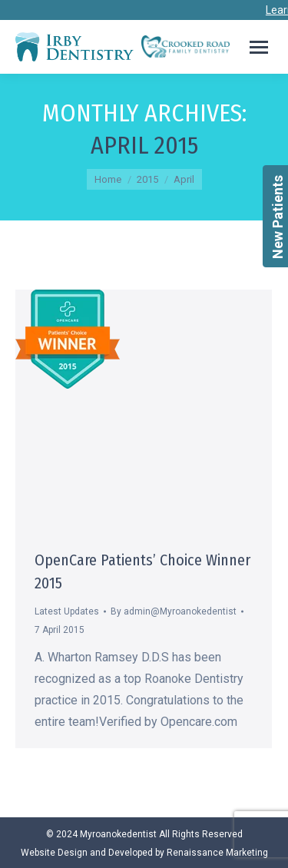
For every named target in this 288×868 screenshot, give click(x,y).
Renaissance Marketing (217, 853)
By (174, 611)
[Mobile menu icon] (259, 47)
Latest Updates (67, 611)
